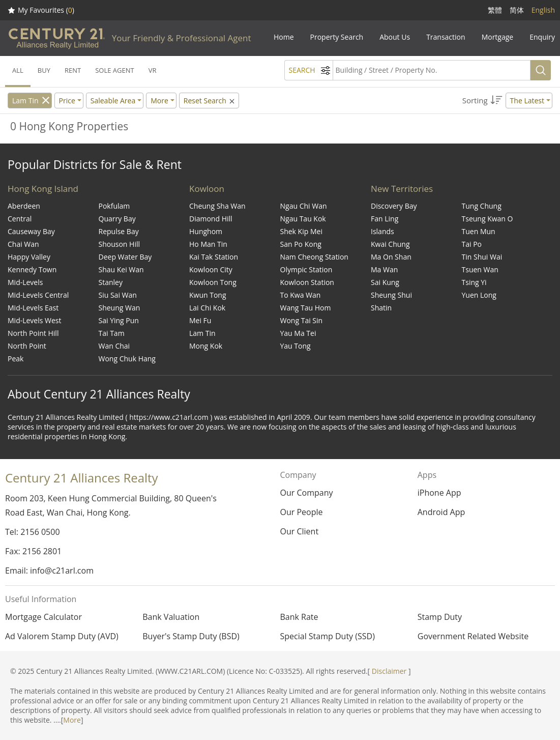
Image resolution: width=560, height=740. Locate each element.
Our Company (306, 493)
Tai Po (472, 244)
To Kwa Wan (301, 295)
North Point (27, 346)
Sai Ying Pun (119, 320)
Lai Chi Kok (207, 308)
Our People (301, 512)
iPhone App (439, 493)
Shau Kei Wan (121, 269)
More (72, 720)
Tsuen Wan (480, 269)
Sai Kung (385, 282)
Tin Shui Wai (482, 257)
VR (153, 70)
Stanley (111, 282)
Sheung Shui (391, 295)
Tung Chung (482, 206)
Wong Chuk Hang (127, 359)
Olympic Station (306, 269)
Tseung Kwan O (488, 219)
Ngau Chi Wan (304, 206)
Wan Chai (114, 346)
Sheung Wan (120, 308)
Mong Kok (206, 346)
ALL (18, 70)
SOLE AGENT (114, 70)
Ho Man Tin (208, 244)
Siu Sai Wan (118, 295)
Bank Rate (299, 617)
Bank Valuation (171, 617)
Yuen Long (479, 295)
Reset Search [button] (210, 101)
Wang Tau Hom (306, 308)
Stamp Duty (440, 617)
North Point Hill (33, 333)
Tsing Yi (474, 282)
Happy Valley (29, 257)
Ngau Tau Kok (303, 219)
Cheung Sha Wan (217, 206)
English (543, 10)
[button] (507, 101)
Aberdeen (24, 206)
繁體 (495, 10)
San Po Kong (301, 244)
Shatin (381, 308)
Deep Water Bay (125, 257)
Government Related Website (473, 636)
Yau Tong (296, 346)
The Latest (527, 101)
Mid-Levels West (35, 320)
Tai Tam (112, 333)
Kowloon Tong (213, 282)
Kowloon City (211, 269)
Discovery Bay (394, 206)
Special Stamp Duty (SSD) (328, 636)
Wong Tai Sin (302, 320)
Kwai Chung (390, 244)
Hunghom (206, 231)
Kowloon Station (307, 282)
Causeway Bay (31, 231)
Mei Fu (200, 320)
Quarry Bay (117, 219)
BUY (44, 70)
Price (67, 101)
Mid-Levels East (33, 308)
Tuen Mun (479, 231)
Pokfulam (114, 206)
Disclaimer (389, 671)
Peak (16, 359)
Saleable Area (113, 101)
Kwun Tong (208, 295)
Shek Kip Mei (301, 231)
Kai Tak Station (214, 257)
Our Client (299, 531)
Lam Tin (25, 101)
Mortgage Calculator (43, 617)
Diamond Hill (211, 219)
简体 (517, 10)
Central (20, 219)
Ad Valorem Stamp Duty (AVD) (62, 636)
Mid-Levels (25, 282)
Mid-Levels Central (38, 295)
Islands (382, 231)
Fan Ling (385, 219)
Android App (441, 512)
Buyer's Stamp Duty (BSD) (191, 636)
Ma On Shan (391, 257)
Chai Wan (23, 244)
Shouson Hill (120, 244)
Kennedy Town (32, 269)
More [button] (159, 101)
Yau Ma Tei (298, 333)
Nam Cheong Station (314, 257)
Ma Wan (384, 269)
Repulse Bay (119, 231)
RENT (73, 70)
